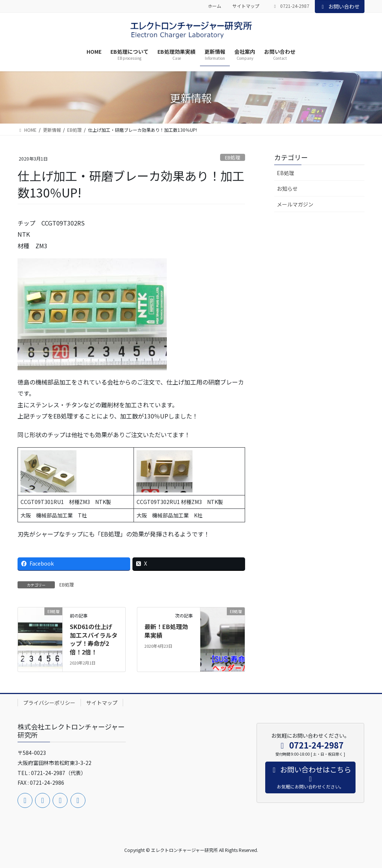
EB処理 (233, 157)
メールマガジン (295, 204)
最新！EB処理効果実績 (166, 631)
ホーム (215, 6)
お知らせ (287, 189)
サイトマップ (246, 6)
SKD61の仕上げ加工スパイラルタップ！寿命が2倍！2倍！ (94, 639)
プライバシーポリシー (49, 703)
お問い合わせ (340, 6)
